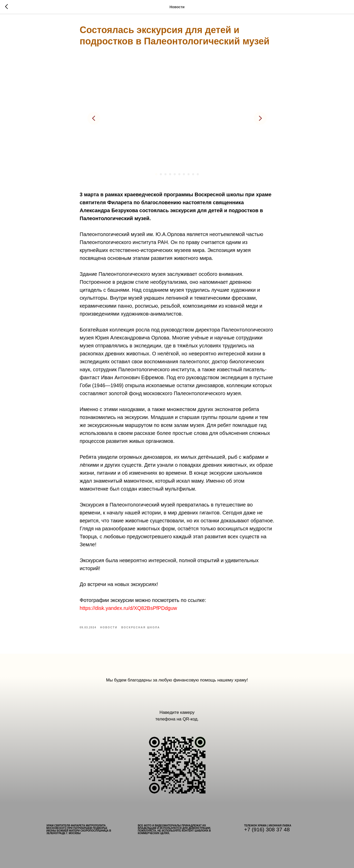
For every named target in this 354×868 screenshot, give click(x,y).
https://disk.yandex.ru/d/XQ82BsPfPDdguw (128, 608)
